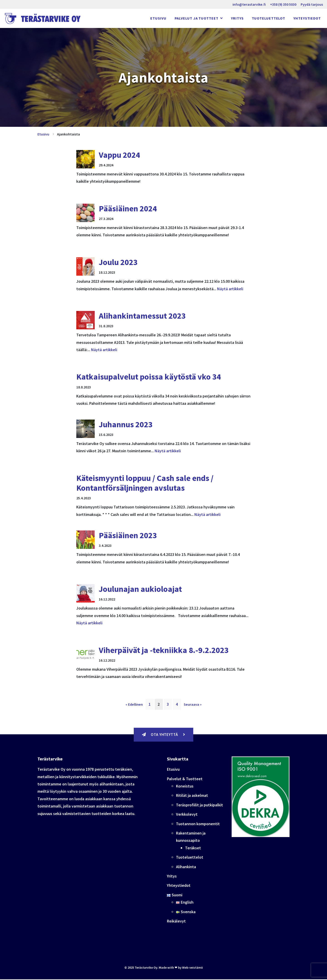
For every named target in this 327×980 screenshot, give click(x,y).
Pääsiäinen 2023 (128, 535)
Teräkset (193, 849)
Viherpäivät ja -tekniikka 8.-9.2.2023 (164, 650)
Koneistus (185, 787)
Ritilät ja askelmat (192, 796)
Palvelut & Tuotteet (185, 779)
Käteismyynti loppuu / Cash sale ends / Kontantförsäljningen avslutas (145, 483)
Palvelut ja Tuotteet (197, 18)
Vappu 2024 (119, 155)
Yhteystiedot (307, 18)
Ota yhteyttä (163, 735)
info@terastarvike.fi (249, 4)
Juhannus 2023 (126, 424)
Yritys (237, 18)
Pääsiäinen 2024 (128, 209)
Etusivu (158, 18)
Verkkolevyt (187, 815)
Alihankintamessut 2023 (142, 316)
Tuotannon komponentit (198, 824)
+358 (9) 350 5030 (283, 4)
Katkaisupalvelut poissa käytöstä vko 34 (149, 377)
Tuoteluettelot (269, 18)
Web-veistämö (192, 968)
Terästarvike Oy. (146, 968)
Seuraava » (193, 704)
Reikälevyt (176, 922)
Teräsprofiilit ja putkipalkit (199, 806)
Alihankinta (186, 867)
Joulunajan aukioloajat (140, 589)
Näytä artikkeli (230, 289)
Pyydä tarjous (312, 4)
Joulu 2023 (118, 262)
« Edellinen (134, 704)
